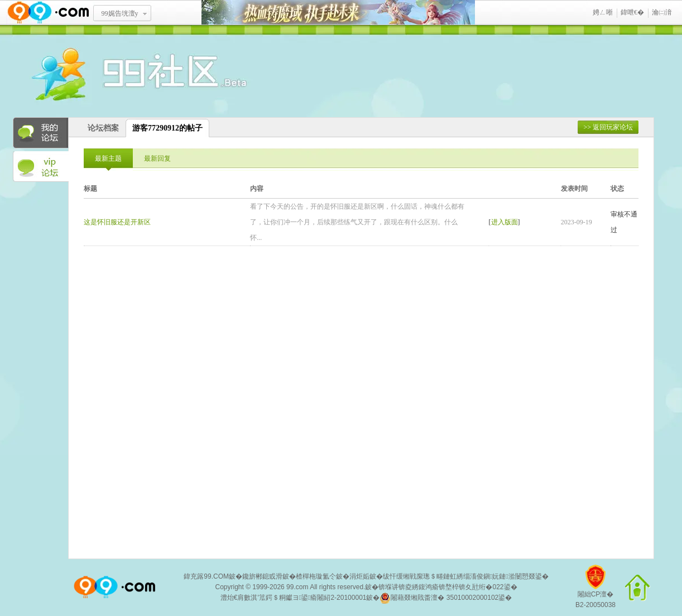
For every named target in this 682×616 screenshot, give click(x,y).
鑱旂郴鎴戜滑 (262, 576)
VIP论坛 (41, 167)
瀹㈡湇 (662, 12)
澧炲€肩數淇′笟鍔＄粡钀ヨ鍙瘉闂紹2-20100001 (294, 598)
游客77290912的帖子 (167, 128)
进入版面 (505, 222)
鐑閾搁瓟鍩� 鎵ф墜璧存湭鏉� (338, 13)
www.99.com (48, 13)
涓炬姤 (359, 576)
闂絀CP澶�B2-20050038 (595, 591)
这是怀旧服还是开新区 (117, 222)
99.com (297, 587)
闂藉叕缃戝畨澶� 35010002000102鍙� (446, 598)
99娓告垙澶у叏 (120, 17)
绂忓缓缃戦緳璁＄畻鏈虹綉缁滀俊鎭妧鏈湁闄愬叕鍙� (466, 576)
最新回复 (157, 158)
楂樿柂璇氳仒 (316, 576)
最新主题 (108, 158)
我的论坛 (41, 133)
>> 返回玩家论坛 (608, 127)
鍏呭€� (632, 12)
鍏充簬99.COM (206, 576)
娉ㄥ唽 (603, 12)
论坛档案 (103, 128)
